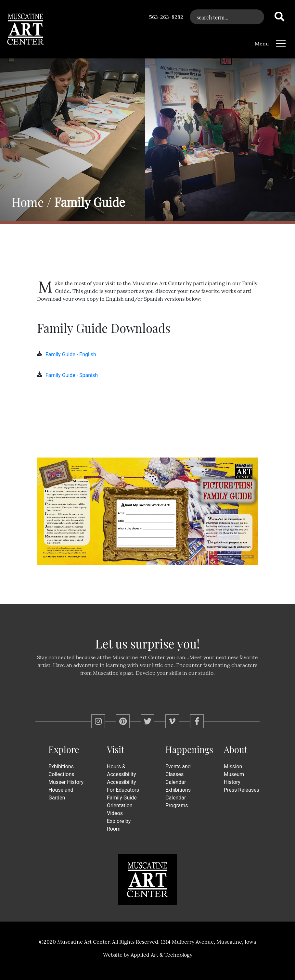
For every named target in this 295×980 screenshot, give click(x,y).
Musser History (66, 782)
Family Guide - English (71, 354)
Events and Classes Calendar (178, 774)
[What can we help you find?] (227, 17)
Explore (64, 749)
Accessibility (122, 782)
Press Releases (242, 790)
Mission (233, 766)
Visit (116, 749)
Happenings (189, 749)
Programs (177, 805)
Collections (61, 774)
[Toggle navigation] (281, 42)
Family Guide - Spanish (72, 375)
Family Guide (122, 798)
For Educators (123, 790)
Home (28, 202)
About (236, 749)
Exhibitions (61, 766)
